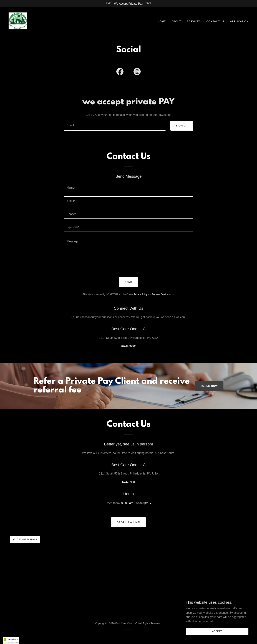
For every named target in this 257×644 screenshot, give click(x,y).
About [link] (176, 21)
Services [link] (194, 21)
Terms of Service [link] (160, 294)
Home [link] (162, 21)
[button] (150, 503)
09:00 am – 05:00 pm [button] (135, 503)
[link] (18, 21)
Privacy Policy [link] (141, 294)
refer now (209, 386)
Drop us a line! (128, 522)
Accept (217, 631)
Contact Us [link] (216, 21)
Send (129, 282)
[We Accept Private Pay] (128, 4)
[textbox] (115, 126)
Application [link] (239, 21)
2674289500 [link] (129, 346)
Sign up (182, 126)
